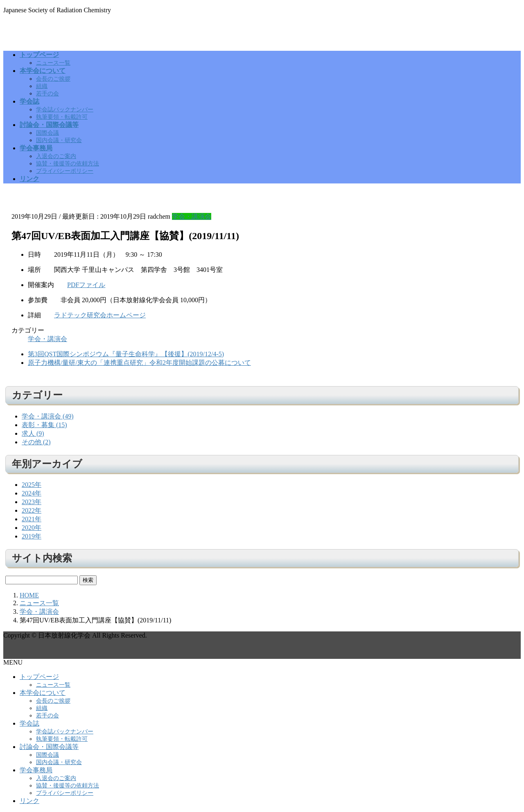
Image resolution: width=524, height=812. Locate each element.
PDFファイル (86, 285)
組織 (42, 86)
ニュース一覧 (53, 63)
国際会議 (47, 133)
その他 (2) (36, 442)
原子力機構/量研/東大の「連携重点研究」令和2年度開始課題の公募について (139, 363)
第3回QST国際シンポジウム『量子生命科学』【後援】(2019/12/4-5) (126, 354)
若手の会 (47, 94)
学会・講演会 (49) (48, 416)
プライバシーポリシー (65, 171)
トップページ (39, 677)
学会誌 (29, 723)
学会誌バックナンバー (65, 110)
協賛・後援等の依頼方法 (68, 164)
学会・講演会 (192, 216)
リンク (29, 801)
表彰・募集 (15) (44, 425)
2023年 (32, 502)
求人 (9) (33, 433)
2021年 (32, 519)
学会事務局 (36, 770)
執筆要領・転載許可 (62, 117)
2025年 (32, 485)
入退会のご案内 (56, 156)
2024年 (32, 493)
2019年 (32, 536)
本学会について (43, 693)
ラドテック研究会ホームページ (100, 315)
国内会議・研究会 (59, 140)
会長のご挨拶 (53, 79)
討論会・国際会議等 (49, 747)
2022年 (32, 510)
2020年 (32, 528)
